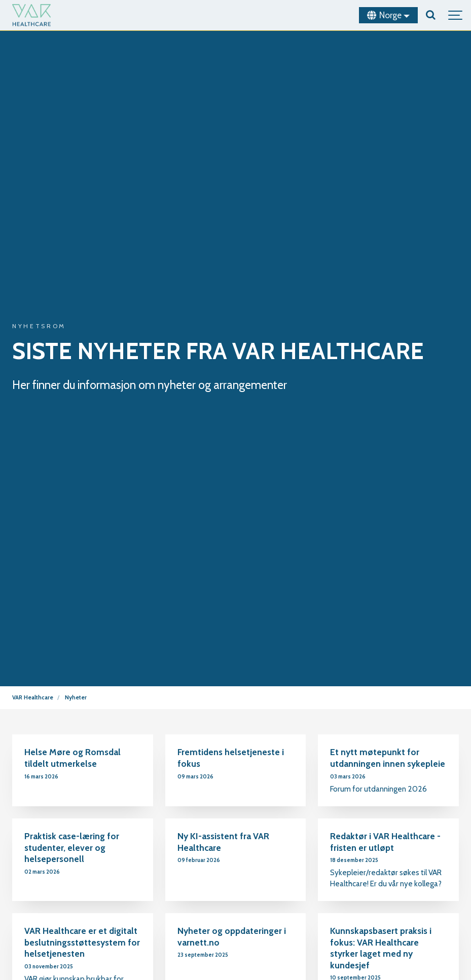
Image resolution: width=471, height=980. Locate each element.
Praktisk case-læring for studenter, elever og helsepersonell (72, 847)
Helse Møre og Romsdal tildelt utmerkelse (73, 758)
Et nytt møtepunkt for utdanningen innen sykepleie (388, 758)
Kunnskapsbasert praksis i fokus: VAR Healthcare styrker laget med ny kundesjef (381, 948)
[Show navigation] (456, 15)
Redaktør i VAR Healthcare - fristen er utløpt (385, 842)
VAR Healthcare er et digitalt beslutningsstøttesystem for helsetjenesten (82, 942)
